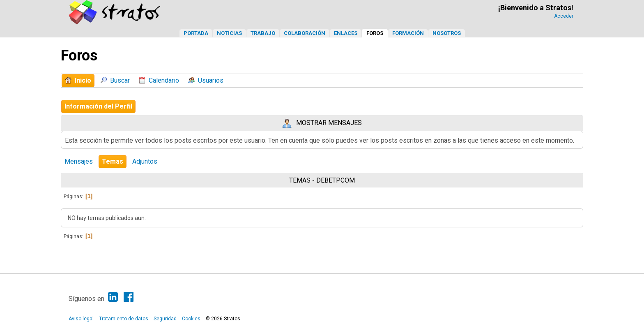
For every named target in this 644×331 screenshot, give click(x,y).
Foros (375, 33)
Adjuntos (145, 161)
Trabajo (263, 33)
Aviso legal (81, 319)
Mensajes (79, 161)
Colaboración (305, 33)
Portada (196, 33)
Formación (408, 33)
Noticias (229, 33)
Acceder (564, 16)
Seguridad (165, 319)
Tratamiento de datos (124, 319)
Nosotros (447, 33)
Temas (113, 161)
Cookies (191, 319)
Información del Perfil (98, 106)
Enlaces (346, 33)
